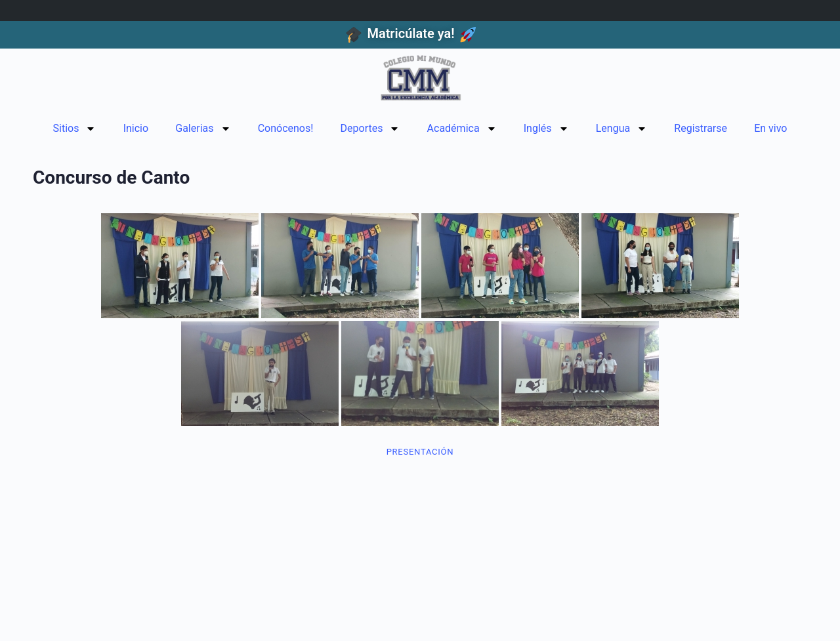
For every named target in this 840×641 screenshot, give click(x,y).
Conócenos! (286, 128)
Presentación (420, 452)
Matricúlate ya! (410, 33)
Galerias (203, 129)
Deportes (370, 129)
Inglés (546, 129)
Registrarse (701, 128)
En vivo (770, 128)
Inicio (136, 128)
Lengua (621, 129)
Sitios (75, 129)
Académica (462, 129)
